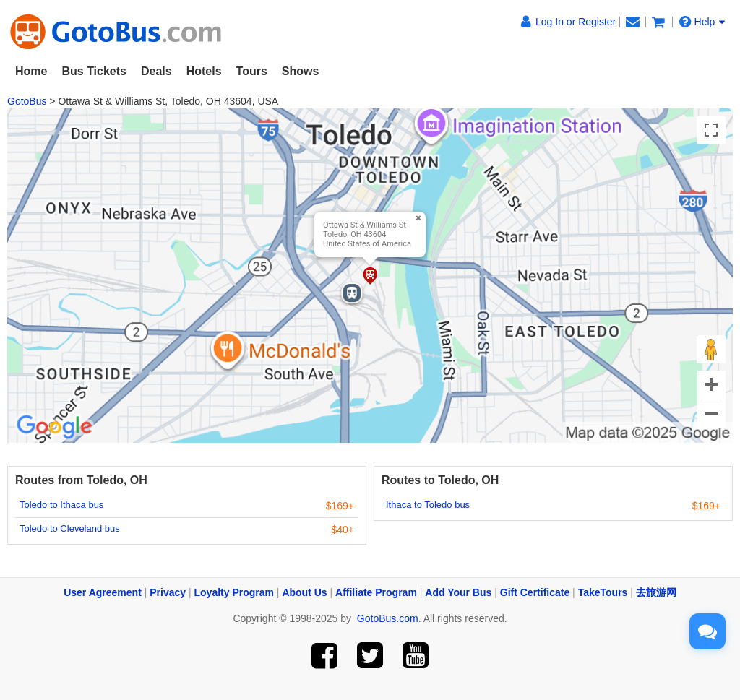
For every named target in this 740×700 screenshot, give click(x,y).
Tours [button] (252, 71)
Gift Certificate (535, 592)
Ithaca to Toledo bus (428, 505)
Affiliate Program (376, 592)
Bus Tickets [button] (94, 71)
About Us (304, 592)
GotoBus (27, 101)
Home (31, 71)
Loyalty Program (234, 592)
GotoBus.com (388, 618)
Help (702, 22)
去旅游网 (656, 592)
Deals (156, 71)
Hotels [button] (204, 71)
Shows (301, 71)
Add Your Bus (458, 592)
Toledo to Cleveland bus (70, 528)
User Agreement (103, 592)
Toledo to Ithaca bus (61, 505)
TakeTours (603, 592)
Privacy (168, 592)
